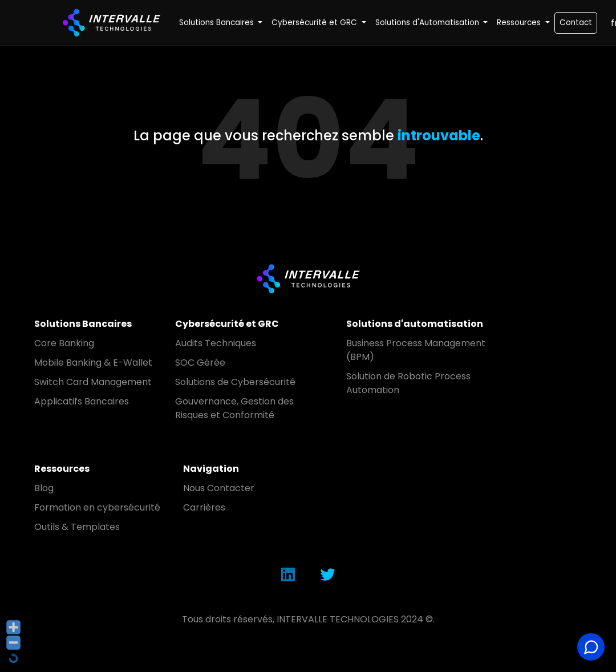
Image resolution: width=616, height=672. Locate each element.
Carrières (204, 507)
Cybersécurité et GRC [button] (315, 23)
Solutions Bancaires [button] (218, 23)
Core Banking (64, 343)
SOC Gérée (200, 363)
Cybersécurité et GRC (227, 324)
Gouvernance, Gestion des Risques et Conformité (234, 408)
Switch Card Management (93, 382)
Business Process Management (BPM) (416, 350)
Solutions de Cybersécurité (235, 382)
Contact (576, 23)
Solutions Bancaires (83, 324)
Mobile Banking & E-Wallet (93, 363)
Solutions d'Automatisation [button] (428, 23)
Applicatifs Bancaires (82, 401)
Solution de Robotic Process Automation (408, 383)
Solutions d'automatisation (415, 324)
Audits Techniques (216, 343)
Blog (44, 488)
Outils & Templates (77, 527)
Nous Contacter (219, 488)
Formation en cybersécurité (97, 507)
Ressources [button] (520, 23)
